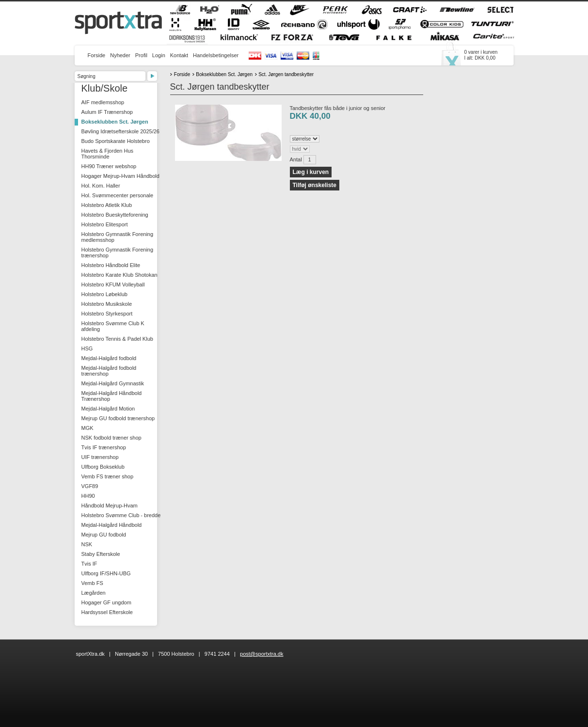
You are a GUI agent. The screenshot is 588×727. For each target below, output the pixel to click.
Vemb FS (92, 583)
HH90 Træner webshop (109, 166)
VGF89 (90, 486)
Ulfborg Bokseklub (103, 467)
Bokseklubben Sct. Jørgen (115, 122)
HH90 (88, 496)
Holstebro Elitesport (105, 224)
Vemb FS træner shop (108, 476)
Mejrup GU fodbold (104, 535)
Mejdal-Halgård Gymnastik (113, 383)
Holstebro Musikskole (107, 304)
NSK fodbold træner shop (111, 438)
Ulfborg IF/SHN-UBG (106, 573)
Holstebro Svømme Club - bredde (121, 515)
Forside (97, 55)
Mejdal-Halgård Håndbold (112, 525)
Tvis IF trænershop (104, 447)
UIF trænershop (100, 457)
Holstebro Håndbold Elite (111, 265)
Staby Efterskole (101, 554)
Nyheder (120, 55)
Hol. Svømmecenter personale (118, 195)
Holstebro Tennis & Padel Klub (117, 339)
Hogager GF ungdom (106, 602)
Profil (141, 55)
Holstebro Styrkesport (107, 314)
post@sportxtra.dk (262, 654)
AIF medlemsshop (103, 102)
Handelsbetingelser (216, 55)
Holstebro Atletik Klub (107, 205)
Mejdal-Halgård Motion (108, 409)
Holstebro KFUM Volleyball (113, 284)
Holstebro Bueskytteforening (115, 215)
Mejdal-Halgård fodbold (109, 358)
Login (159, 55)
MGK (87, 428)
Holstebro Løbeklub (104, 294)
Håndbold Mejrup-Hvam (110, 506)
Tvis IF (89, 564)
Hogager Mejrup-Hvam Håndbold (120, 176)
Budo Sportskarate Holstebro (116, 141)
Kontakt (179, 55)
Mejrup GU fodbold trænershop (118, 418)
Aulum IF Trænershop (107, 112)
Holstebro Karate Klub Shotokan (119, 275)
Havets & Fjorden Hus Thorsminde (108, 154)
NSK (87, 544)
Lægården (94, 593)
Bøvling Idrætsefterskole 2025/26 (120, 131)
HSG (87, 348)
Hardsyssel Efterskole (107, 612)
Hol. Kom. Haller (101, 186)
